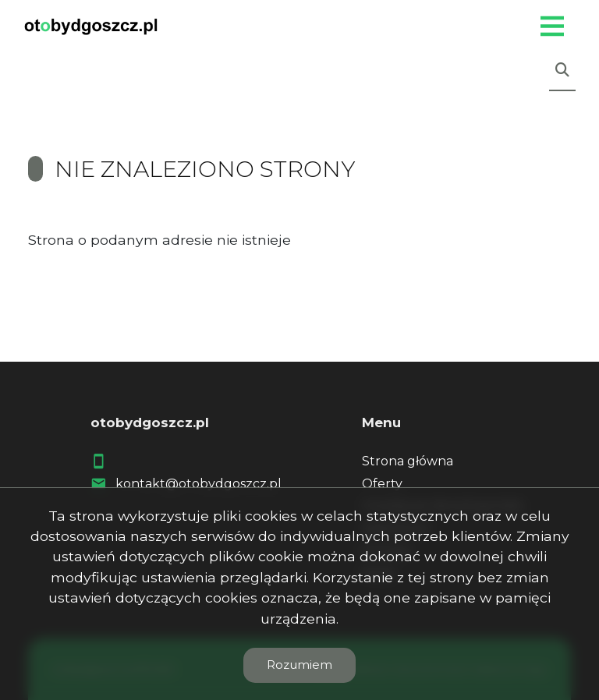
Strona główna (408, 461)
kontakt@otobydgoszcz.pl (198, 484)
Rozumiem (299, 665)
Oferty (382, 484)
